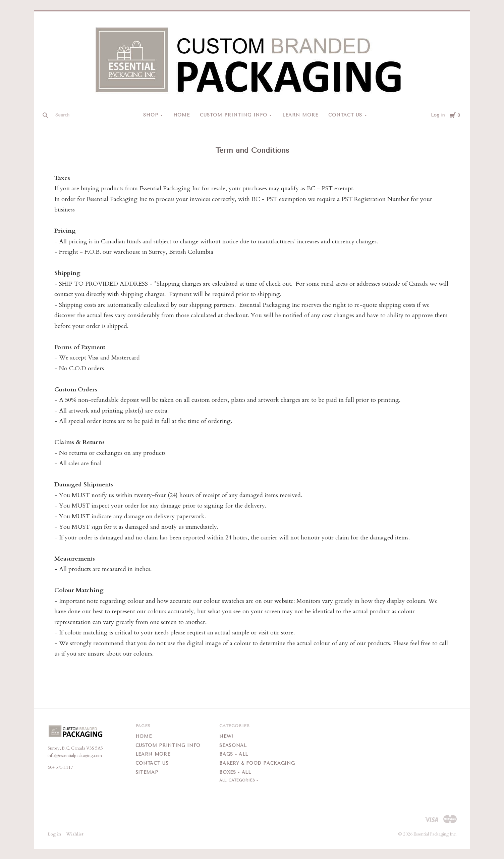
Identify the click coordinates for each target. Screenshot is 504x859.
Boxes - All (235, 772)
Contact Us (345, 115)
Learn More (300, 115)
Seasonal (233, 745)
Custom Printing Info (234, 115)
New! (226, 736)
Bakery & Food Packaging (257, 763)
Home (182, 115)
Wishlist (75, 834)
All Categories (238, 780)
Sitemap (147, 772)
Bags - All (234, 754)
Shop (151, 115)
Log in (438, 115)
